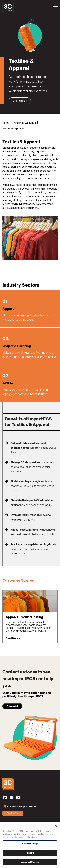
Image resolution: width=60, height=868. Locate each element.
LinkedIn (5, 798)
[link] (30, 601)
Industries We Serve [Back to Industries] (24, 123)
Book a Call (13, 813)
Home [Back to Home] (6, 123)
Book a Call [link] (12, 706)
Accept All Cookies (30, 862)
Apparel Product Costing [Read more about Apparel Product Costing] (24, 617)
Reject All (30, 853)
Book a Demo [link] (20, 101)
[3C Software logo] (8, 12)
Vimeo (12, 798)
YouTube (18, 798)
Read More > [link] (13, 638)
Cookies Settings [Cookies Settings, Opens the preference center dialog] (30, 844)
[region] (30, 845)
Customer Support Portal (21, 807)
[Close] (56, 826)
